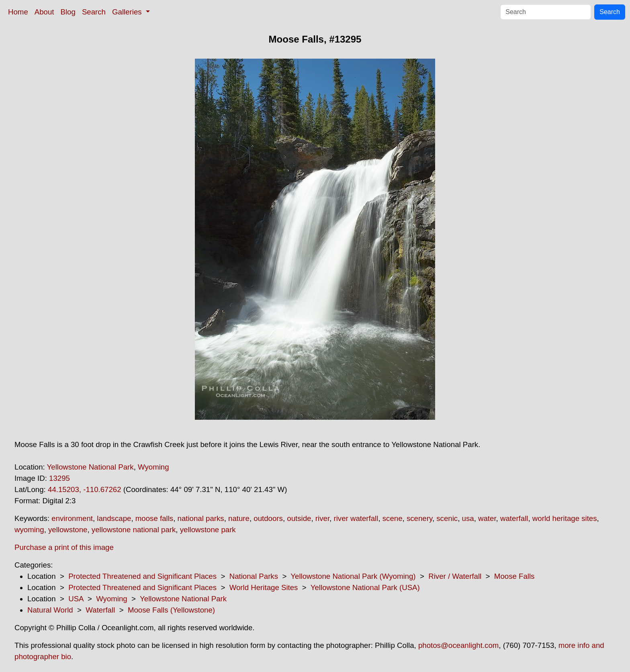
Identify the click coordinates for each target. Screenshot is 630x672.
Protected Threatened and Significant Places (142, 576)
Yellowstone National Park (90, 467)
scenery (419, 518)
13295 (59, 478)
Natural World (50, 610)
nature (239, 518)
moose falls (154, 518)
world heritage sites (565, 518)
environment (72, 518)
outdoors (268, 518)
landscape (114, 518)
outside (299, 518)
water (487, 518)
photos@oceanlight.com (458, 645)
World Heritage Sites (264, 587)
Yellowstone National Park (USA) (365, 587)
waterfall (514, 518)
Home (18, 12)
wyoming (29, 530)
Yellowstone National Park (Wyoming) (353, 576)
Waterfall (100, 610)
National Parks (254, 576)
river (322, 518)
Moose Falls (514, 576)
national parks (201, 518)
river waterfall (356, 518)
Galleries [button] (128, 12)
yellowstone (68, 530)
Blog (68, 12)
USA (76, 599)
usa (468, 518)
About (44, 12)
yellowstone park (208, 530)
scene (393, 518)
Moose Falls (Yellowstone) (171, 610)
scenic (447, 518)
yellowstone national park (134, 530)
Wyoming (153, 467)
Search (94, 12)
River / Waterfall (455, 576)
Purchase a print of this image (64, 547)
